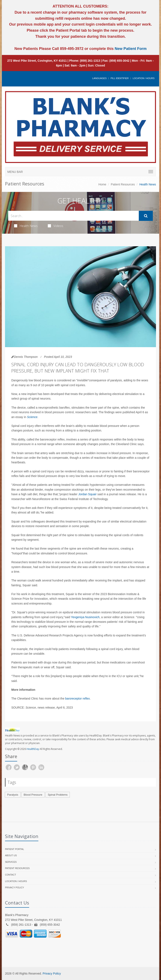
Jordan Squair (87, 494)
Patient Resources (123, 184)
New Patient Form (131, 49)
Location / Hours (144, 78)
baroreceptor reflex (78, 699)
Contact (10, 875)
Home (102, 184)
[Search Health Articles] (73, 216)
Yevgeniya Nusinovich (85, 617)
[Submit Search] (146, 216)
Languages (99, 78)
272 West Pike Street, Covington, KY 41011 (37, 61)
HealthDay (33, 749)
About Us (11, 855)
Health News (26, 226)
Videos (56, 226)
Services (11, 862)
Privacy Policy (15, 887)
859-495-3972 (71, 49)
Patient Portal (15, 849)
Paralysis (13, 795)
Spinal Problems (58, 795)
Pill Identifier (119, 78)
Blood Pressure (33, 795)
